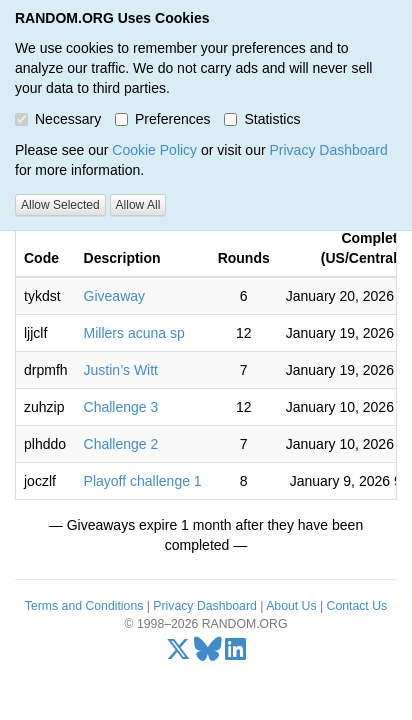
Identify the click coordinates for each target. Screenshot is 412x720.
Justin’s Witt (121, 370)
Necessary (58, 119)
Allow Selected (60, 205)
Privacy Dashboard (328, 150)
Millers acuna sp (134, 333)
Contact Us (357, 606)
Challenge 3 (121, 407)
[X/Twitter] (178, 654)
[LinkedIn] (235, 654)
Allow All (138, 205)
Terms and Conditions (84, 606)
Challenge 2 (121, 444)
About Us (291, 606)
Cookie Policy (154, 150)
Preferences (162, 119)
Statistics (262, 119)
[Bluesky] (208, 654)
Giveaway (114, 296)
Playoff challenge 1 (143, 481)
